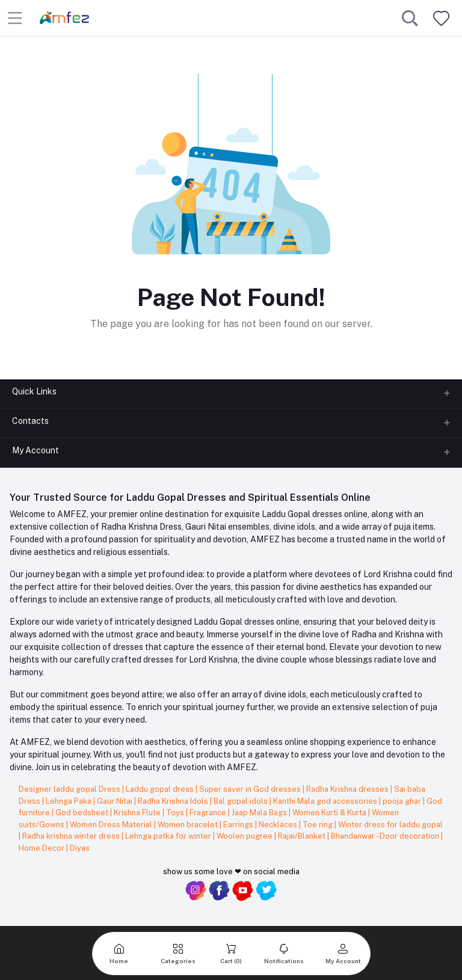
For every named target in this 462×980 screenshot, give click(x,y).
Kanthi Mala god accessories (326, 801)
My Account (35, 450)
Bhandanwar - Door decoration (386, 836)
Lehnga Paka (69, 801)
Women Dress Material (112, 825)
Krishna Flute (138, 813)
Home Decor (42, 848)
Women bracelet (189, 825)
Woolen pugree (245, 836)
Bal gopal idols (242, 801)
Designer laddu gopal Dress (70, 789)
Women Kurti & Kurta (330, 813)
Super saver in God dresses (251, 789)
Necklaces (279, 825)
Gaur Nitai (115, 801)
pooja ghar (403, 801)
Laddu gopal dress (161, 789)
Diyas (80, 848)
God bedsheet (83, 813)
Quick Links (34, 391)
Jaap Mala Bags (260, 813)
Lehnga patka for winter (169, 836)
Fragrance (209, 813)
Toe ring (319, 825)
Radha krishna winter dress (72, 836)
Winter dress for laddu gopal (390, 825)
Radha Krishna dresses (348, 789)
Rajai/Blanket (303, 836)
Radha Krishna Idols (174, 801)
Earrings (239, 825)
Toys (176, 813)
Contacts (30, 421)
